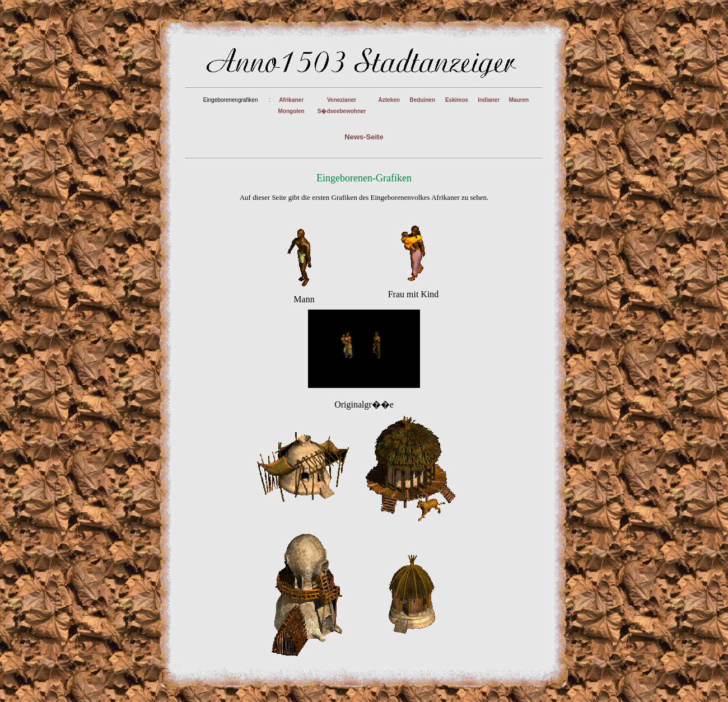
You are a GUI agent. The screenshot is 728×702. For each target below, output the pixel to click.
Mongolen (291, 111)
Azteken (389, 100)
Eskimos (457, 100)
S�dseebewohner (342, 111)
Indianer (489, 100)
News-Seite (364, 137)
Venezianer (342, 100)
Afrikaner (291, 100)
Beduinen (422, 100)
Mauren (519, 100)
